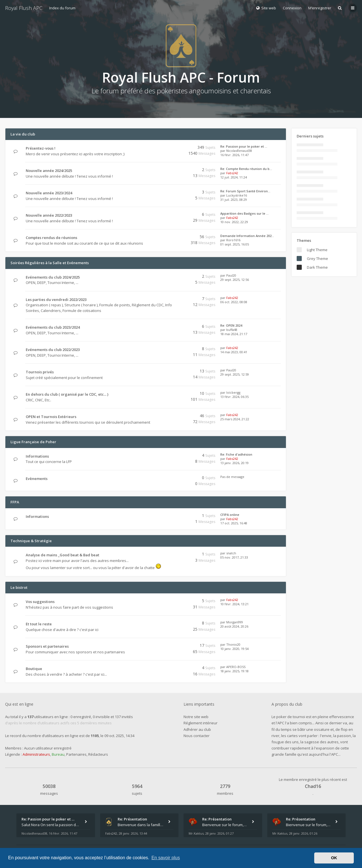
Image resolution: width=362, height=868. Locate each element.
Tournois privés (40, 372)
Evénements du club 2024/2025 (53, 277)
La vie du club (23, 134)
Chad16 (313, 786)
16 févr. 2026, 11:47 (234, 155)
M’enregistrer (320, 8)
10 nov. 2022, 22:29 (234, 222)
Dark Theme (317, 267)
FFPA (15, 502)
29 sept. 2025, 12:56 (235, 280)
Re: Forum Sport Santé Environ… (245, 191)
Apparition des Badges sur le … (244, 213)
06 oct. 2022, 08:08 (234, 302)
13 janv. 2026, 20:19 (234, 463)
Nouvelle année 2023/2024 (49, 193)
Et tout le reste (39, 624)
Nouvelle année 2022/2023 (49, 215)
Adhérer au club (197, 729)
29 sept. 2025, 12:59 (235, 374)
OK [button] (334, 858)
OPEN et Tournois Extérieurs (51, 417)
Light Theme (317, 250)
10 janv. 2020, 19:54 (234, 649)
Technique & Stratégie (31, 541)
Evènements (37, 479)
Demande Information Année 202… (247, 236)
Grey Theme (317, 259)
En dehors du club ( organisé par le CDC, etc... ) (67, 394)
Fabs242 (232, 173)
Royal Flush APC (24, 8)
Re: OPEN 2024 (231, 325)
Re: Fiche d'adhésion (236, 454)
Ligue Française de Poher (33, 442)
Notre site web (196, 717)
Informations (37, 456)
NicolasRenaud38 (239, 151)
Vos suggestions (40, 602)
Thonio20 (233, 644)
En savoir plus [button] (166, 858)
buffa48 (232, 330)
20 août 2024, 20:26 (234, 626)
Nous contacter (197, 736)
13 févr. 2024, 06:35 (234, 397)
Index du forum (62, 8)
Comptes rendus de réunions (51, 238)
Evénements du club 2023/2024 (53, 327)
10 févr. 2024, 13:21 (234, 604)
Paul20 (231, 275)
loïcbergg (233, 392)
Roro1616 (233, 240)
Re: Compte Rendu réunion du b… (246, 169)
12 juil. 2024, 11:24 (234, 177)
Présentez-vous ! (41, 148)
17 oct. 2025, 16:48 (234, 523)
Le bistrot (19, 587)
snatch (231, 553)
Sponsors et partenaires (47, 646)
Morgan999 (235, 622)
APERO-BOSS (236, 667)
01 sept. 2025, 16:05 (235, 244)
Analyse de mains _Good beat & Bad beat (63, 555)
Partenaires (76, 754)
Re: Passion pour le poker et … (244, 146)
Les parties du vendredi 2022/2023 (56, 300)
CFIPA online (230, 515)
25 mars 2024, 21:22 (235, 419)
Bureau (58, 754)
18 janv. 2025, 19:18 (234, 671)
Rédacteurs (98, 754)
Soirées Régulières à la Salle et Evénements (50, 263)
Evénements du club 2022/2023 (53, 350)
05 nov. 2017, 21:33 (234, 557)
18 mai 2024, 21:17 (234, 334)
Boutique (34, 669)
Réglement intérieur (201, 723)
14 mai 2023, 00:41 (234, 352)
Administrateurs (36, 754)
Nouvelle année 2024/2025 (49, 171)
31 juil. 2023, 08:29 (234, 200)
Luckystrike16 (237, 195)
